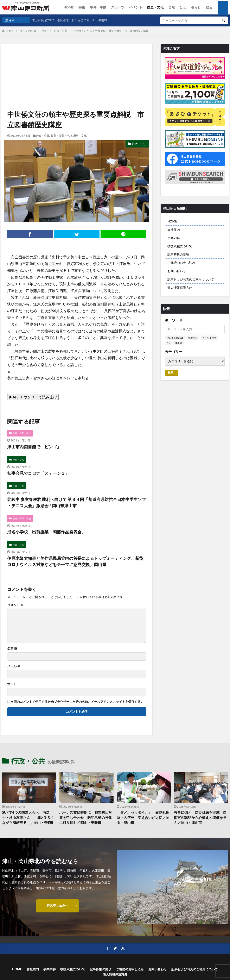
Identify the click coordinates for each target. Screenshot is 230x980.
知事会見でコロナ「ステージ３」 (38, 473)
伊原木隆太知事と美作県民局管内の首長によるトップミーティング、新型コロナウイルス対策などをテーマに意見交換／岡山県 (75, 561)
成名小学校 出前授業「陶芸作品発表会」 (46, 532)
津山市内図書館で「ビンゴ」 (34, 447)
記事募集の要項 (178, 254)
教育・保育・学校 (61, 136)
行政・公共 (61, 31)
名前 (12, 649)
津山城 (103, 20)
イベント (136, 7)
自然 (172, 7)
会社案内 (174, 230)
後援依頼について (180, 246)
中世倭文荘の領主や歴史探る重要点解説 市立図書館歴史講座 (111, 31)
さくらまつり (80, 20)
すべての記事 (28, 31)
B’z (94, 20)
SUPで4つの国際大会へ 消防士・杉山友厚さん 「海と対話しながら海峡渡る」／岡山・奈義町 (28, 818)
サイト (12, 684)
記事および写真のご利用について (191, 279)
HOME (69, 7)
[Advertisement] (76, 65)
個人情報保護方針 (180, 288)
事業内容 (174, 238)
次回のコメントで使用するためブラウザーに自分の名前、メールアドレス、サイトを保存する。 (77, 702)
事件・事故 (98, 7)
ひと (183, 7)
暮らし (196, 7)
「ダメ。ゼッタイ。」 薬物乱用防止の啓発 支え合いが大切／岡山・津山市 (143, 818)
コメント (15, 605)
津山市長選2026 (43, 20)
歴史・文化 (155, 7)
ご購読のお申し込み (181, 263)
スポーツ (118, 7)
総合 (209, 7)
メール (14, 666)
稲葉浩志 (63, 20)
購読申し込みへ (57, 905)
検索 (171, 372)
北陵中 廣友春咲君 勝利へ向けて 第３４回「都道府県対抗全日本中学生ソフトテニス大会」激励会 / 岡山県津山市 (77, 502)
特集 (82, 7)
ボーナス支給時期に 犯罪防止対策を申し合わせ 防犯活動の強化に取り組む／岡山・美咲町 (86, 818)
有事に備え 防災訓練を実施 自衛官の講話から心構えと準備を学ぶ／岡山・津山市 (200, 818)
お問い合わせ (177, 271)
